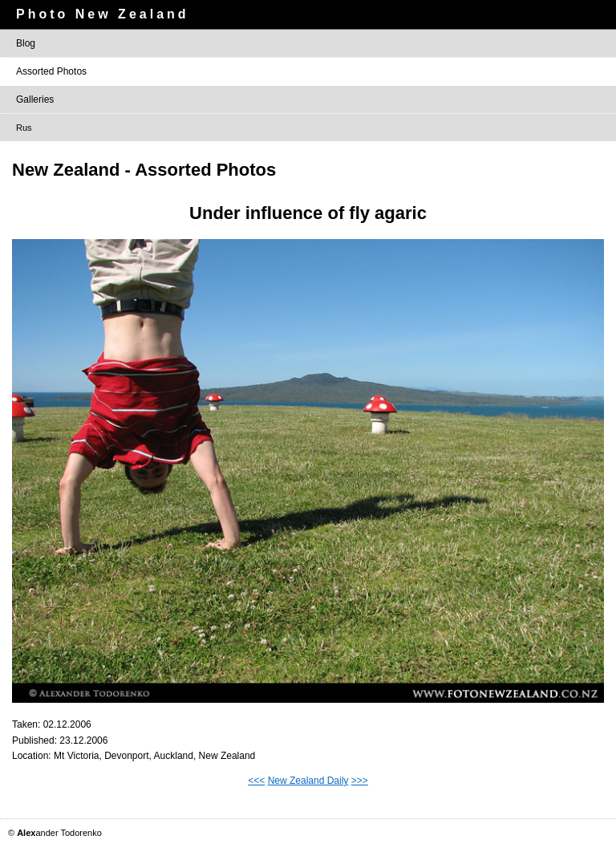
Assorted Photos (51, 71)
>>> (360, 781)
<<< (256, 781)
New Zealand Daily (308, 781)
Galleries (35, 99)
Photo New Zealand (103, 14)
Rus (24, 128)
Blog (26, 43)
